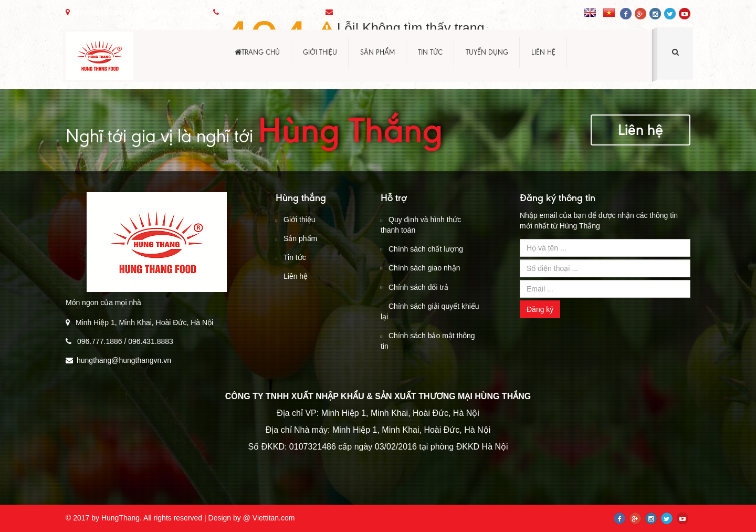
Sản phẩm (377, 52)
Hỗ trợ (394, 198)
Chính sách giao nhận (420, 268)
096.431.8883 (292, 12)
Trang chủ (257, 52)
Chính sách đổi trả (414, 287)
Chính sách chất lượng (422, 249)
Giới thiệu (320, 52)
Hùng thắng (301, 198)
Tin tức (430, 52)
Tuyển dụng (487, 52)
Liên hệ (543, 52)
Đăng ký (540, 309)
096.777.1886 (243, 12)
